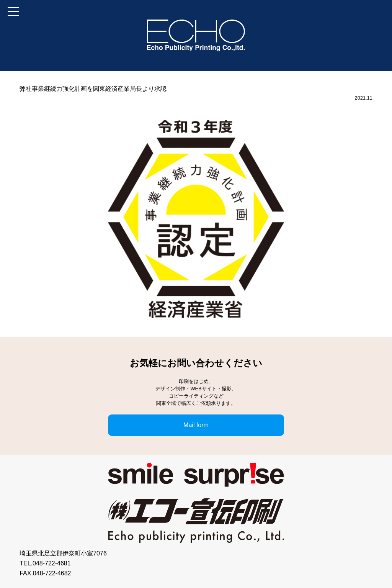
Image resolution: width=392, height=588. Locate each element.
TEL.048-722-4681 (45, 563)
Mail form (196, 425)
